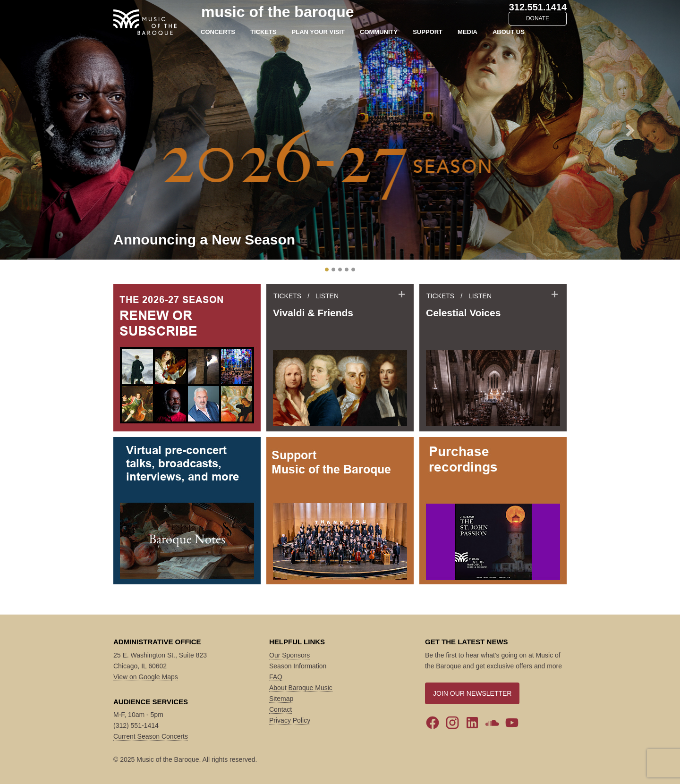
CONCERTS (218, 32)
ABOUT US (509, 32)
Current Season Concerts (151, 736)
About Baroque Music (301, 688)
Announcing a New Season (204, 240)
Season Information (298, 666)
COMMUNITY (379, 32)
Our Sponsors (289, 655)
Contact (280, 709)
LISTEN (327, 296)
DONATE (538, 18)
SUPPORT (428, 32)
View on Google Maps (146, 677)
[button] (51, 130)
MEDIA (467, 32)
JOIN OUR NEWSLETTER (472, 693)
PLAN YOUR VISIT (318, 32)
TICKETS (263, 32)
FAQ (276, 677)
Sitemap (281, 699)
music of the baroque (278, 12)
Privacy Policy (290, 720)
